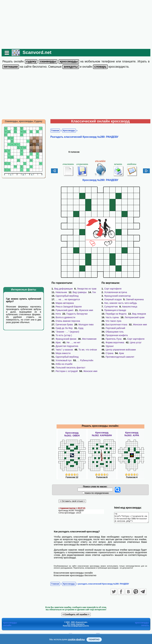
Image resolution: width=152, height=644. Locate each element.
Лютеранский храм (135, 314)
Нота (57, 314)
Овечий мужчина (135, 296)
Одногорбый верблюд (65, 296)
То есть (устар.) (62, 335)
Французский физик (86, 335)
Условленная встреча (137, 289)
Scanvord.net (35, 52)
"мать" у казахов (63, 346)
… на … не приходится (66, 299)
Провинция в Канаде (115, 307)
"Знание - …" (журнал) (66, 332)
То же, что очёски (86, 346)
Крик (108, 346)
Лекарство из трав (85, 289)
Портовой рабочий (135, 321)
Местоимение (61, 339)
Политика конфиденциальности (76, 620)
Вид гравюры (78, 292)
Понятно (94, 640)
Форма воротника (115, 335)
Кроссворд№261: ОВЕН (72, 427)
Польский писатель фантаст (69, 360)
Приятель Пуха (114, 332)
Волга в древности (64, 317)
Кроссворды (67, 131)
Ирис (77, 339)
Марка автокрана (63, 303)
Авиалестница (130, 303)
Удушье (110, 339)
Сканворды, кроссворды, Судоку (22, 121)
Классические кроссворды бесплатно (73, 570)
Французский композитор (117, 292)
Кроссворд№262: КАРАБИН (102, 427)
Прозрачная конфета (117, 328)
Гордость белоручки (75, 314)
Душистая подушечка (85, 342)
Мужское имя (84, 310)
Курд (79, 328)
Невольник (60, 292)
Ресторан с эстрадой (65, 364)
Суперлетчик (111, 303)
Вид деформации (62, 289)
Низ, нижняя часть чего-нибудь (121, 299)
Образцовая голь (115, 325)
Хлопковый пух (62, 353)
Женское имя (89, 364)
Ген (93, 292)
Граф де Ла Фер (63, 328)
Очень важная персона (66, 321)
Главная (54, 131)
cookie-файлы (76, 639)
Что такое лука (113, 317)
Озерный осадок (113, 296)
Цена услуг (136, 335)
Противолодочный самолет (130, 346)
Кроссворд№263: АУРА (132, 427)
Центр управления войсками (121, 342)
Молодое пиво (84, 325)
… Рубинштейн (84, 353)
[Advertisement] (76, 24)
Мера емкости (61, 350)
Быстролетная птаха (138, 317)
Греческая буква (63, 325)
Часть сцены (112, 314)
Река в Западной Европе (67, 307)
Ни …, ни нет (61, 342)
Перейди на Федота (116, 310)
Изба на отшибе (62, 357)
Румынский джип (63, 310)
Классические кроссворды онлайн (72, 567)
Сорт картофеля (113, 289)
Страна (145, 342)
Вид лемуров (139, 310)
